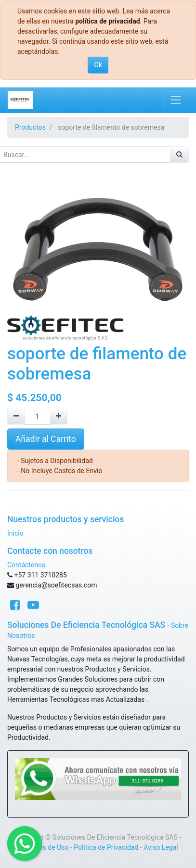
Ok (98, 65)
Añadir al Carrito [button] (46, 439)
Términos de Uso (43, 847)
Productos (30, 127)
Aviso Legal (161, 847)
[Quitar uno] (16, 416)
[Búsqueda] (179, 154)
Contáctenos (26, 565)
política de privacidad (107, 21)
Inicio (15, 533)
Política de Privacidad (106, 847)
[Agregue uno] (59, 416)
